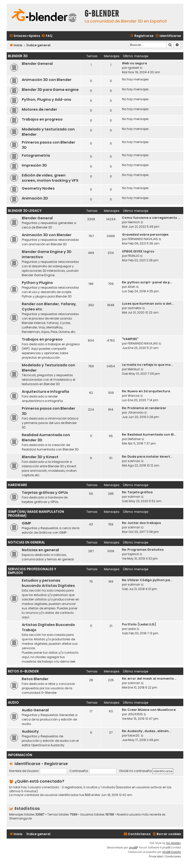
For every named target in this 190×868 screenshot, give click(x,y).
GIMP (26, 523)
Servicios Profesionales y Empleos (32, 571)
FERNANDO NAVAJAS (143, 239)
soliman (134, 461)
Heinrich (134, 222)
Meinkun (134, 369)
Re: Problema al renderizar (144, 408)
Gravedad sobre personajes (145, 235)
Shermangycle (20, 818)
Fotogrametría (36, 155)
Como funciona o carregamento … (151, 218)
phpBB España (172, 852)
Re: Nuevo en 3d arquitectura (146, 391)
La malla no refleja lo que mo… (147, 365)
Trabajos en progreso (42, 119)
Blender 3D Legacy (25, 211)
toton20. (134, 735)
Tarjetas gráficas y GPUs (45, 493)
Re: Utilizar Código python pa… (147, 580)
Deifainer (134, 439)
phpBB (133, 848)
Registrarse (56, 764)
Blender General (37, 64)
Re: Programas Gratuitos (143, 550)
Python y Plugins (37, 283)
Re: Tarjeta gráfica (137, 492)
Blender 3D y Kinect (40, 457)
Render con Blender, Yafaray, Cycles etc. (49, 307)
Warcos (134, 396)
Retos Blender (35, 679)
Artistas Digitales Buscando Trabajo (48, 627)
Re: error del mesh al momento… (149, 679)
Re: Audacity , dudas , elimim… (146, 731)
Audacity (30, 731)
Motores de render (39, 109)
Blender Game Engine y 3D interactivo (47, 254)
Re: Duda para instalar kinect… (147, 457)
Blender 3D (18, 56)
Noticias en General (26, 542)
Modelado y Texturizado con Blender (48, 368)
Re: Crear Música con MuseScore (149, 710)
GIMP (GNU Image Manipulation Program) (36, 514)
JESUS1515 (135, 714)
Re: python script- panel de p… (147, 282)
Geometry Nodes (38, 188)
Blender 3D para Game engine (50, 90)
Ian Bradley (174, 843)
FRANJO (133, 256)
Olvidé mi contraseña (135, 771)
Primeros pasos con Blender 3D (48, 145)
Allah (131, 287)
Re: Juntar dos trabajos (141, 523)
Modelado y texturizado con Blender (48, 132)
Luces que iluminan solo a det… (148, 304)
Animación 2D (35, 198)
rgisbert (133, 68)
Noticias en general (40, 550)
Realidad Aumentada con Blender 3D (46, 437)
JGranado (136, 412)
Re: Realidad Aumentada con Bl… (149, 434)
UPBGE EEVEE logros (138, 251)
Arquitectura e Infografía (45, 392)
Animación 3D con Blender (47, 80)
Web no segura (134, 63)
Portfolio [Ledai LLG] (139, 624)
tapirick (133, 554)
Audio (13, 703)
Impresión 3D (34, 165)
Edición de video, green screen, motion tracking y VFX (50, 178)
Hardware (17, 485)
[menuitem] (47, 36)
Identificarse (27, 764)
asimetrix (135, 308)
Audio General (35, 710)
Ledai (132, 629)
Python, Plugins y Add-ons (47, 99)
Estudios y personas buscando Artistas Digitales (48, 583)
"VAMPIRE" (130, 339)
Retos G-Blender (23, 671)
